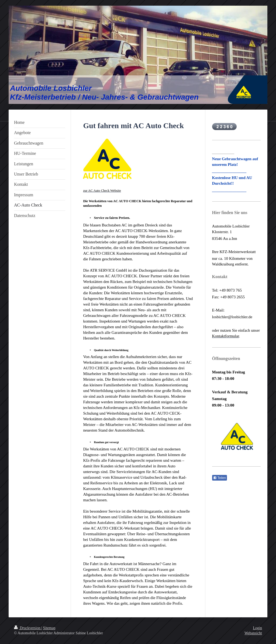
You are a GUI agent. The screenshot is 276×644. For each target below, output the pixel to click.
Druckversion (28, 628)
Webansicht (253, 633)
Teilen (220, 478)
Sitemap (49, 628)
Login (258, 628)
